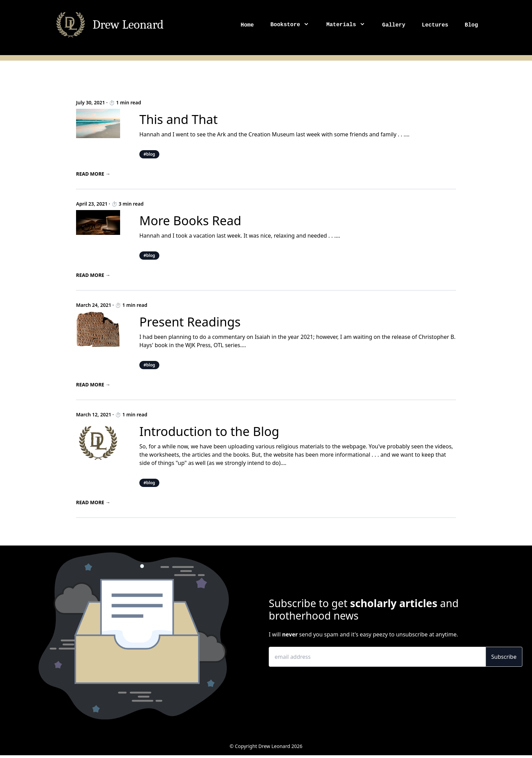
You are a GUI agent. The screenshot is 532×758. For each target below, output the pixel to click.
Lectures (435, 25)
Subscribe (504, 657)
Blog (471, 25)
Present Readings (190, 322)
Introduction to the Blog (209, 431)
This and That (179, 119)
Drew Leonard (128, 25)
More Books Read (190, 221)
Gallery (394, 25)
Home (247, 25)
